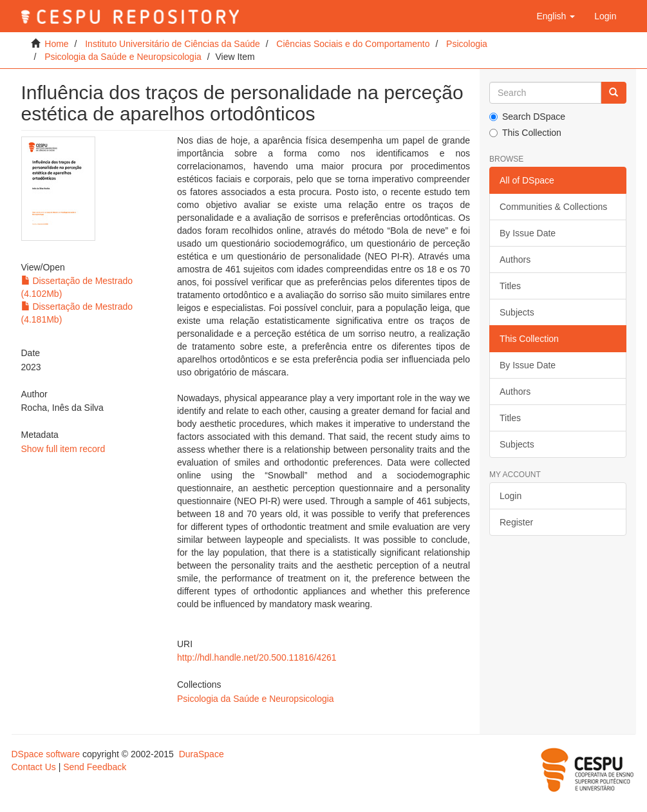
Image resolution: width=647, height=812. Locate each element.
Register (516, 522)
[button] (556, 16)
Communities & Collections (553, 207)
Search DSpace (527, 117)
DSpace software (46, 754)
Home (56, 44)
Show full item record (63, 449)
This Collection (525, 133)
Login (511, 496)
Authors (515, 260)
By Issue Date (528, 233)
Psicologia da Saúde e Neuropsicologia (123, 57)
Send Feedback (95, 767)
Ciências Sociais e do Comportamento (353, 44)
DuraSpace (202, 754)
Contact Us (34, 767)
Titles (510, 286)
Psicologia (467, 44)
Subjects (517, 312)
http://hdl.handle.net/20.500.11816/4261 (257, 657)
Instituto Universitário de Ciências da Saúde (173, 44)
